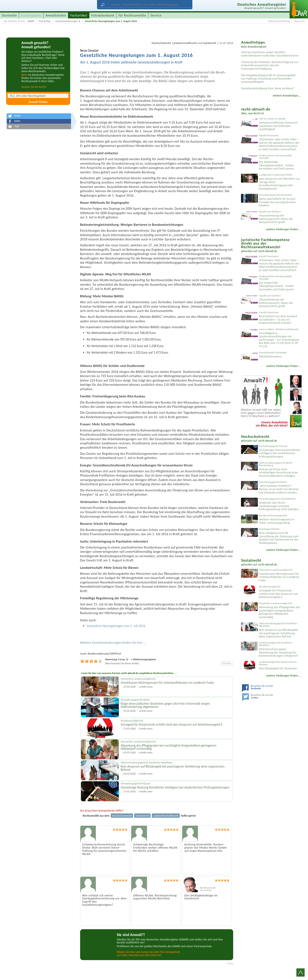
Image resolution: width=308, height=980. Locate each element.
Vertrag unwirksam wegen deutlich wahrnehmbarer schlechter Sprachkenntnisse (270, 54)
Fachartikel (45, 21)
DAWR (31, 21)
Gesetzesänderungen (67, 21)
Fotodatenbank (103, 15)
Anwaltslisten (56, 15)
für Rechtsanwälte (132, 15)
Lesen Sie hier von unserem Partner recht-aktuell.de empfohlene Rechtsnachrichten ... (129, 673)
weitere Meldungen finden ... (284, 229)
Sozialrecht (210, 43)
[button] (39, 116)
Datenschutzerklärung (279, 21)
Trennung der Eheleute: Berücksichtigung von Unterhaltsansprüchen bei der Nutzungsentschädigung (270, 65)
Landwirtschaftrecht (185, 43)
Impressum (299, 21)
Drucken (227, 663)
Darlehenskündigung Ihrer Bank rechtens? (268, 88)
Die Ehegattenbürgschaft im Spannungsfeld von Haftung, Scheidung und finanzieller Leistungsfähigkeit (268, 78)
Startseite (9, 15)
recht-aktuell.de (268, 251)
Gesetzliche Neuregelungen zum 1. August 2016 (111, 21)
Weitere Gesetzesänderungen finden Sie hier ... (113, 642)
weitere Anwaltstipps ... (287, 96)
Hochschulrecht (161, 43)
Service (156, 15)
